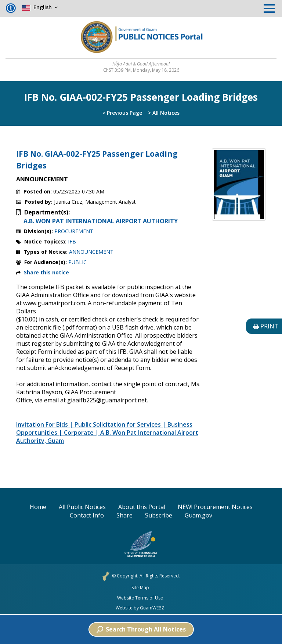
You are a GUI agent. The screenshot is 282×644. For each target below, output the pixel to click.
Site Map (140, 588)
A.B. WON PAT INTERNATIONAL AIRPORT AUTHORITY (101, 221)
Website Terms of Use (140, 598)
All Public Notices (82, 507)
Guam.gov (198, 515)
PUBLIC (77, 262)
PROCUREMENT (74, 231)
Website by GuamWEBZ (140, 608)
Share (124, 515)
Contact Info (87, 515)
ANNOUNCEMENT (91, 252)
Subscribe (159, 515)
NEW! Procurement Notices (215, 507)
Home (38, 507)
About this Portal (142, 507)
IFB (72, 241)
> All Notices (164, 113)
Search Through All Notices (141, 629)
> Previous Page (122, 113)
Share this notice (46, 272)
